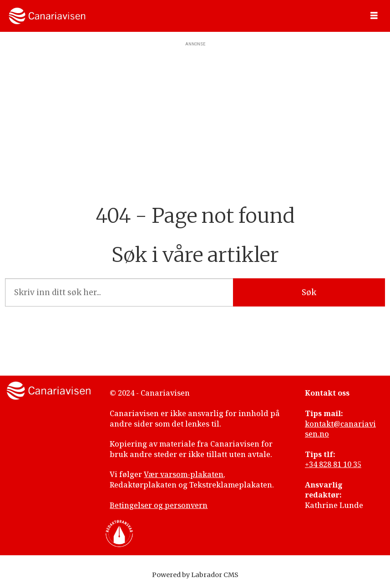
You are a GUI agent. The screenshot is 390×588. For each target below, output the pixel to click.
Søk (309, 292)
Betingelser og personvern (159, 505)
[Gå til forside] (47, 16)
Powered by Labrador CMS (195, 575)
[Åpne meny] (374, 16)
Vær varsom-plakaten (184, 474)
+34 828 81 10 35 (333, 464)
